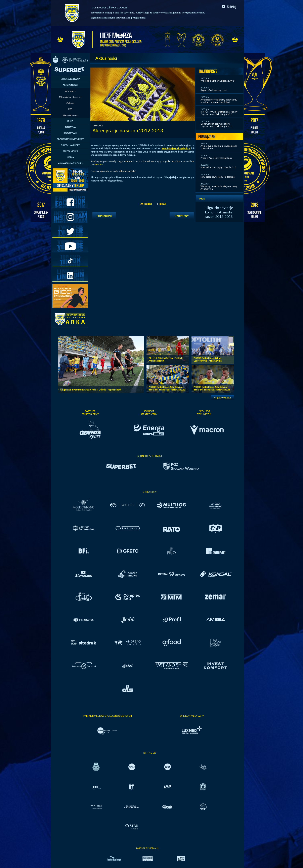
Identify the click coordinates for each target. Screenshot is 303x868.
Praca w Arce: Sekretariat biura (217, 158)
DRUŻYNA (70, 127)
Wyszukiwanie (70, 115)
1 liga (209, 208)
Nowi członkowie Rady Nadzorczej (218, 177)
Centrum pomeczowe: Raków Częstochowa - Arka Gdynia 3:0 (216, 125)
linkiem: (99, 164)
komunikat (213, 212)
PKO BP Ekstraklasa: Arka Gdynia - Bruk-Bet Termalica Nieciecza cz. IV (167, 388)
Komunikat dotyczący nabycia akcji (218, 167)
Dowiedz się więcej (102, 13)
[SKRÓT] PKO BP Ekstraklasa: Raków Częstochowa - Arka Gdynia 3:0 (219, 113)
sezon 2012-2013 (219, 216)
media (228, 212)
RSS (70, 109)
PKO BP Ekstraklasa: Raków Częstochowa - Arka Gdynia (208, 359)
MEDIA (70, 157)
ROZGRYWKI (70, 133)
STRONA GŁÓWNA (70, 79)
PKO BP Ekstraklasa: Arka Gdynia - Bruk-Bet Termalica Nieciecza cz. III (212, 388)
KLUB (70, 121)
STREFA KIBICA (70, 151)
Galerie (70, 103)
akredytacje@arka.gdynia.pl (176, 148)
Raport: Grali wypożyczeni (214, 90)
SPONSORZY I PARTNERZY (70, 139)
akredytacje (224, 208)
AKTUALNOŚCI (70, 85)
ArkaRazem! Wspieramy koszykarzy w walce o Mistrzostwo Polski (219, 101)
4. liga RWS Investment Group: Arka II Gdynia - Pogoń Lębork (91, 390)
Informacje (70, 91)
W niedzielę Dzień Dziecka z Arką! (218, 81)
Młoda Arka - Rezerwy (70, 97)
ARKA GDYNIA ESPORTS (70, 163)
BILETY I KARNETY (70, 145)
